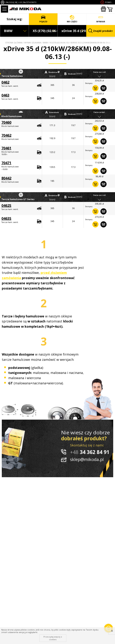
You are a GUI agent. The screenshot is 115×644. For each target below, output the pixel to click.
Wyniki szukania (33, 43)
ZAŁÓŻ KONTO (29, 2)
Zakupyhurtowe (103, 9)
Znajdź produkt (100, 31)
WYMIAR (101, 19)
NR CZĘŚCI (72, 19)
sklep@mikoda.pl (87, 459)
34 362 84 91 (90, 452)
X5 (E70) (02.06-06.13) (59, 43)
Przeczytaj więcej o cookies (53, 638)
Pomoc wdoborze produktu (110, 2)
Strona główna (14, 43)
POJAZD (43, 19)
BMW (45, 43)
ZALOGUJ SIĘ (11, 2)
